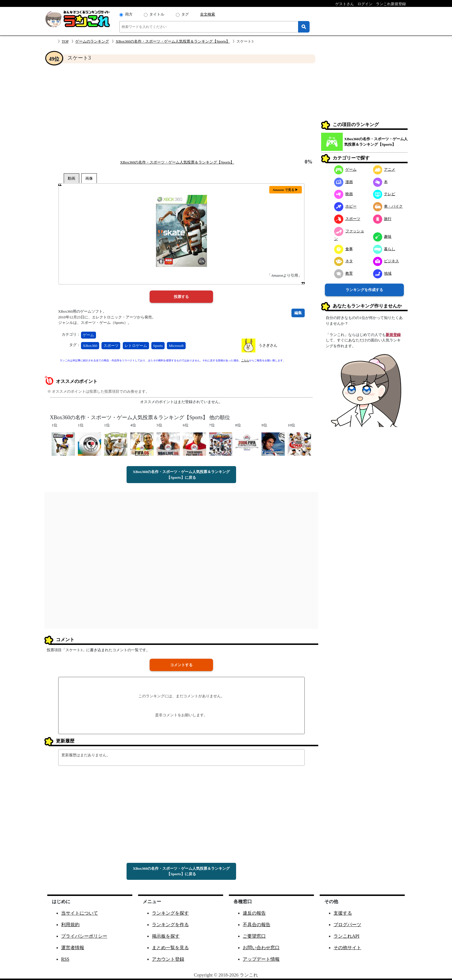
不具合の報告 (257, 925)
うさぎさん (268, 345)
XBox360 (90, 346)
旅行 (382, 219)
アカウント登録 (168, 959)
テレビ (384, 194)
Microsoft (176, 346)
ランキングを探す (170, 913)
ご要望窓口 (254, 936)
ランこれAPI (346, 936)
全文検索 (208, 14)
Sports (158, 346)
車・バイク (388, 206)
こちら (245, 360)
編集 (298, 313)
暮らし (384, 249)
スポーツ (111, 346)
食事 (343, 249)
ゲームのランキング (92, 41)
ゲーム (88, 335)
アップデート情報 (261, 959)
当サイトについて (80, 913)
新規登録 (393, 335)
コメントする (181, 665)
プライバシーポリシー (84, 936)
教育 (343, 273)
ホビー (345, 206)
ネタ (343, 261)
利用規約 (70, 925)
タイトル (157, 14)
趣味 (382, 237)
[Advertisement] (181, 111)
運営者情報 (73, 948)
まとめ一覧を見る (170, 948)
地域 (382, 273)
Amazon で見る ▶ (286, 190)
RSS (65, 959)
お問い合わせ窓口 (261, 948)
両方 (129, 14)
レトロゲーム (136, 346)
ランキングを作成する (364, 290)
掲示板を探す (166, 936)
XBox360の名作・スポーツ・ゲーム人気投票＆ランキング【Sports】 (173, 41)
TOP (65, 41)
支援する (343, 913)
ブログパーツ (347, 925)
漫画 (343, 182)
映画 (343, 194)
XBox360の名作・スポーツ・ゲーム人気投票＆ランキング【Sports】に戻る (181, 475)
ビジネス (386, 261)
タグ (185, 14)
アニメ (384, 169)
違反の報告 (254, 913)
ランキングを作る (170, 925)
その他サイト (347, 948)
